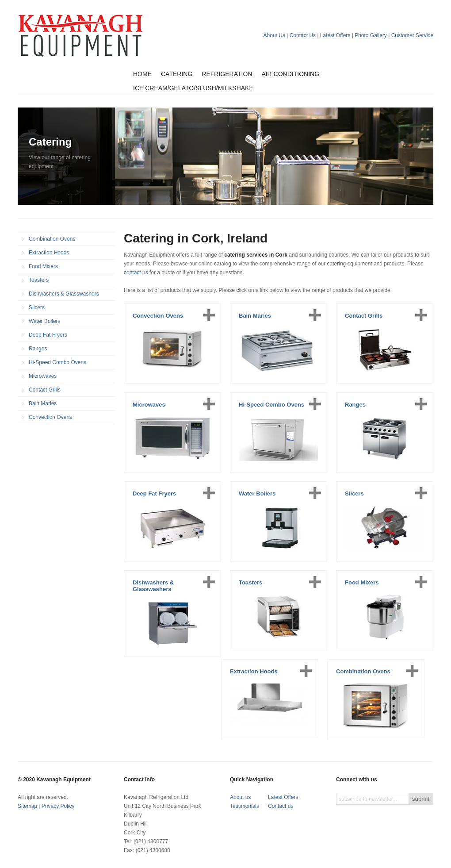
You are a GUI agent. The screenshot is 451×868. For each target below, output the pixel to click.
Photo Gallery (371, 35)
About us (240, 797)
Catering (177, 74)
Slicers (37, 307)
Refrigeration (227, 74)
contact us (136, 273)
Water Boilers (45, 321)
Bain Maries (43, 403)
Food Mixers (43, 266)
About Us (274, 35)
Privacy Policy (58, 806)
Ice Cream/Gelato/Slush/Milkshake (193, 88)
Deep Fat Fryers (48, 335)
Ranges (38, 349)
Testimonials (245, 806)
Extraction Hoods (49, 253)
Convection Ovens (50, 417)
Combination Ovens (52, 239)
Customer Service (412, 35)
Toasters (39, 280)
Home (142, 74)
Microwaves (43, 376)
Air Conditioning (290, 74)
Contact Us (303, 35)
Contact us (281, 806)
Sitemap (27, 806)
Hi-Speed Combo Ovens (57, 362)
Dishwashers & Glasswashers (64, 294)
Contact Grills (45, 390)
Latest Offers (335, 35)
